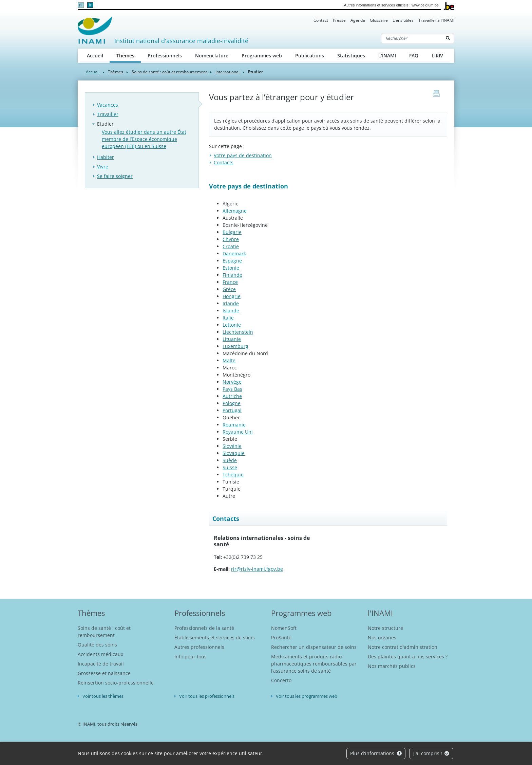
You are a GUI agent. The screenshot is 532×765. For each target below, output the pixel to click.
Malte (229, 360)
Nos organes (382, 637)
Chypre (231, 239)
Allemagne (235, 211)
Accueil (95, 56)
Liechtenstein (238, 332)
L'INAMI (387, 56)
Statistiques (351, 56)
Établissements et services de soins (215, 637)
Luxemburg (235, 346)
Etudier (105, 124)
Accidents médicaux (100, 654)
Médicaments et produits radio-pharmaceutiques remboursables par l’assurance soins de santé (314, 664)
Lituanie (232, 339)
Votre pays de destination (243, 155)
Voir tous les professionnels (207, 696)
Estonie (231, 268)
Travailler (108, 114)
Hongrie (232, 296)
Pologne (232, 403)
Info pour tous (191, 657)
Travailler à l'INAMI (436, 20)
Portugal (232, 410)
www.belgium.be (425, 5)
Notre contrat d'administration (403, 647)
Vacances (108, 105)
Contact (321, 20)
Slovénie (232, 446)
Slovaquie (234, 453)
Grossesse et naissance (104, 673)
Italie (228, 318)
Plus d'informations (376, 753)
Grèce (229, 289)
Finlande (232, 275)
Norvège (232, 382)
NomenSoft (284, 628)
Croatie (231, 246)
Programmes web (262, 56)
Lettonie (232, 325)
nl (81, 5)
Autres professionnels (199, 647)
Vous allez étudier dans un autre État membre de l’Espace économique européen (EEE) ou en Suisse (144, 139)
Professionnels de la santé (204, 628)
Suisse (230, 467)
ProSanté (281, 637)
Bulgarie (232, 232)
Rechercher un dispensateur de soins (314, 647)
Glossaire (379, 20)
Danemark (234, 253)
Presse (339, 20)
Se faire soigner (115, 176)
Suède (230, 460)
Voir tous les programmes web (307, 696)
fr (90, 5)
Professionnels (165, 56)
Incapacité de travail (101, 664)
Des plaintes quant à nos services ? (408, 657)
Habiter (106, 157)
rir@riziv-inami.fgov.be (257, 569)
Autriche (232, 396)
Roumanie (234, 425)
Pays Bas (232, 389)
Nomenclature (212, 56)
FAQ (414, 56)
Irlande (231, 303)
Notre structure (385, 628)
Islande (231, 311)
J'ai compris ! (431, 753)
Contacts (224, 162)
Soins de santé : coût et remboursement (169, 72)
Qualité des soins (97, 645)
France (230, 282)
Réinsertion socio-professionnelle (116, 683)
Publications (310, 56)
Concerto (281, 680)
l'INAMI (380, 613)
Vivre (103, 167)
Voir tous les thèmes (103, 696)
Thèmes (129, 55)
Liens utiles (403, 20)
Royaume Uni (238, 432)
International (227, 72)
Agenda (358, 20)
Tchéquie (233, 475)
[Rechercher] (412, 38)
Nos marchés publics (392, 666)
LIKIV (437, 56)
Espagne (232, 261)
